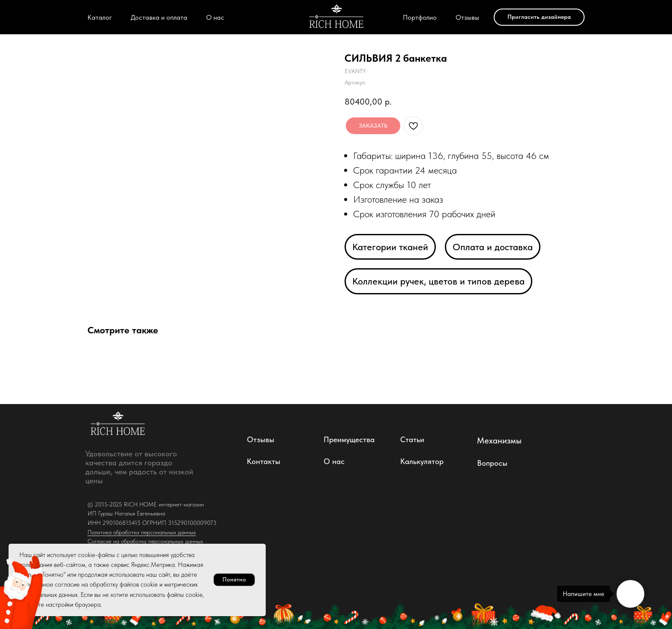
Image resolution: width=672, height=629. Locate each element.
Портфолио (420, 17)
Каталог (100, 17)
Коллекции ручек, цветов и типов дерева (438, 281)
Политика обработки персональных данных (142, 532)
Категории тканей (390, 247)
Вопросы (492, 463)
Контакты (264, 461)
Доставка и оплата (159, 17)
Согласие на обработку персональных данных (145, 541)
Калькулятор (422, 461)
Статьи (412, 439)
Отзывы (467, 17)
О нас (215, 17)
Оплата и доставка (493, 247)
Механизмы (499, 440)
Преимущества (349, 439)
